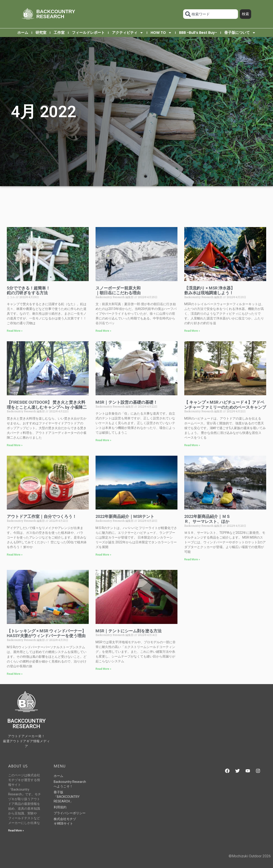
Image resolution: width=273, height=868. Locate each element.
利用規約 (60, 807)
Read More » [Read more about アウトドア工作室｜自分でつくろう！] (15, 555)
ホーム (23, 33)
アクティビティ (128, 33)
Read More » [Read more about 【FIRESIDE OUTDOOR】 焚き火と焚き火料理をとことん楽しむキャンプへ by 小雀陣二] (15, 445)
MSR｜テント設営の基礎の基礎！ (126, 402)
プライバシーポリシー (70, 813)
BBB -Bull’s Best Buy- (198, 33)
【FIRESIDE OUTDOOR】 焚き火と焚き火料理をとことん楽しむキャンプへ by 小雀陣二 (47, 405)
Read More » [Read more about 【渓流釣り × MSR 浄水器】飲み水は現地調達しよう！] (192, 331)
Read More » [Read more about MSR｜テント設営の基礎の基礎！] (103, 440)
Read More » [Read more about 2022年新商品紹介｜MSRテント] (103, 555)
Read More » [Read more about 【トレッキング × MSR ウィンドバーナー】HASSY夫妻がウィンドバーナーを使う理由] (15, 674)
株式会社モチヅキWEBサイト (65, 821)
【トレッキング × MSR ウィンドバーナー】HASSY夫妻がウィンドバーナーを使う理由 (46, 633)
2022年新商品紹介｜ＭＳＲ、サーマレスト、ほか (207, 519)
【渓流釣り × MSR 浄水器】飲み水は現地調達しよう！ (210, 291)
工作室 (59, 33)
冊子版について (240, 33)
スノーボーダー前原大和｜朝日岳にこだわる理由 (118, 291)
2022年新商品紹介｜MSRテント (125, 516)
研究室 (41, 33)
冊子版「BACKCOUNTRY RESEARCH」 (67, 797)
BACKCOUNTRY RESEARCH (56, 14)
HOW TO (161, 33)
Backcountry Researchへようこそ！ (70, 784)
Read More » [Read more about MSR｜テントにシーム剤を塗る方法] (103, 669)
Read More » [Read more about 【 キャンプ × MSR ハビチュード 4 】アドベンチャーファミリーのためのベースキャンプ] (192, 445)
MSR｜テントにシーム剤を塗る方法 (129, 631)
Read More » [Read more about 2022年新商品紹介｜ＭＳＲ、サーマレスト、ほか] (192, 559)
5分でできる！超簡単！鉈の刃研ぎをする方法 (28, 291)
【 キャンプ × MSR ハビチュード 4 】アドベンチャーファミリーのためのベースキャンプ (225, 405)
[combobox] (211, 14)
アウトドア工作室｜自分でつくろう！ (42, 516)
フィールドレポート (88, 33)
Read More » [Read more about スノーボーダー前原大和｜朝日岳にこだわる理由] (103, 331)
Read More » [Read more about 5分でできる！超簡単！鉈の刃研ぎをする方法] (15, 331)
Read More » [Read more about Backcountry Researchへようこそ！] (16, 831)
